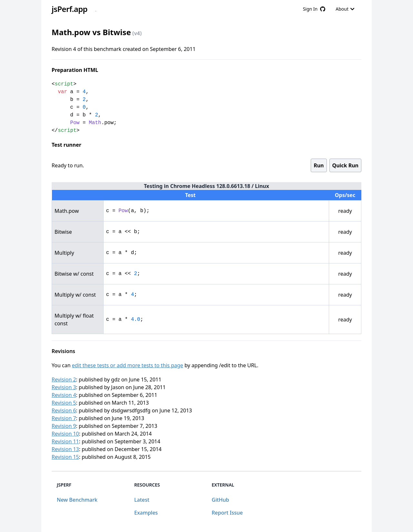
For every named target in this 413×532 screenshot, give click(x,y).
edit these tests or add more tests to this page (128, 365)
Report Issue (227, 513)
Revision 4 (64, 395)
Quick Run (345, 165)
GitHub (220, 500)
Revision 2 (64, 379)
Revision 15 (65, 457)
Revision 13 (65, 449)
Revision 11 (65, 441)
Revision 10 (65, 434)
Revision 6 (64, 410)
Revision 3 (64, 387)
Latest (142, 500)
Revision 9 (64, 426)
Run (319, 165)
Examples (146, 513)
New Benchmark (77, 500)
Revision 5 (64, 403)
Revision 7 (64, 418)
